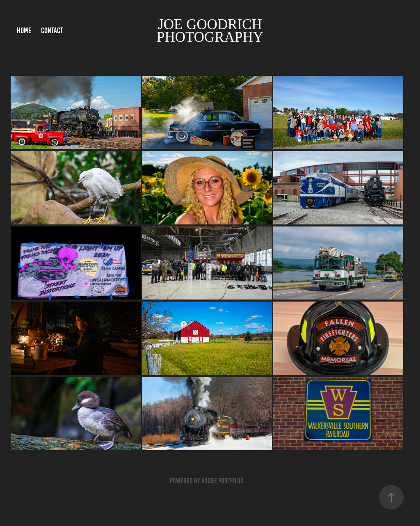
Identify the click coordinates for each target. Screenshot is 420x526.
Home (24, 31)
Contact (52, 31)
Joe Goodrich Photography (211, 31)
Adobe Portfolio (223, 481)
